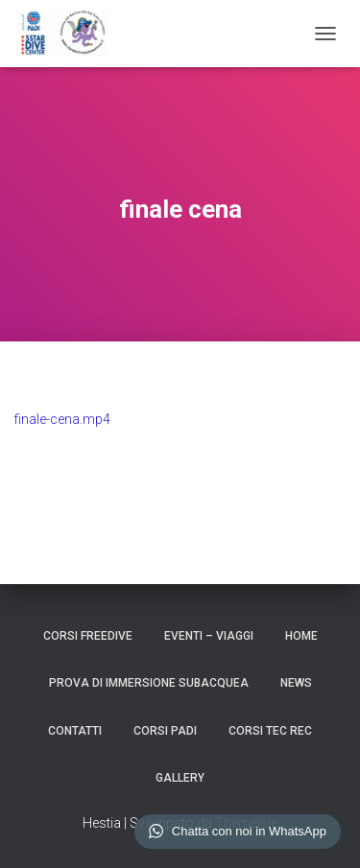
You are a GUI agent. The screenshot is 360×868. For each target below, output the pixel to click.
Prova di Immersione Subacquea (149, 683)
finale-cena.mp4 (62, 419)
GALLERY (180, 778)
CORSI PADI (165, 731)
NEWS (296, 683)
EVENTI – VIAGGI (209, 636)
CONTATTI (75, 731)
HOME (301, 636)
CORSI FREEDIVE (88, 636)
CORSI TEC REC (270, 731)
